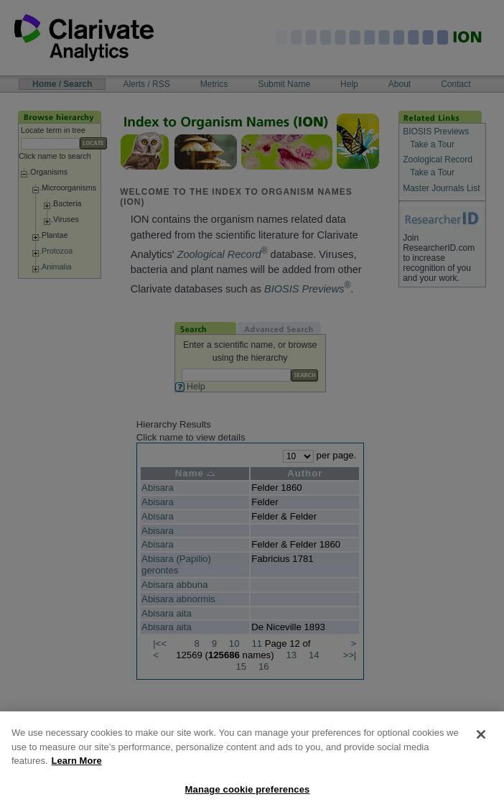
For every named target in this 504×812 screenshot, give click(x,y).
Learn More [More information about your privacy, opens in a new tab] (77, 772)
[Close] (481, 746)
